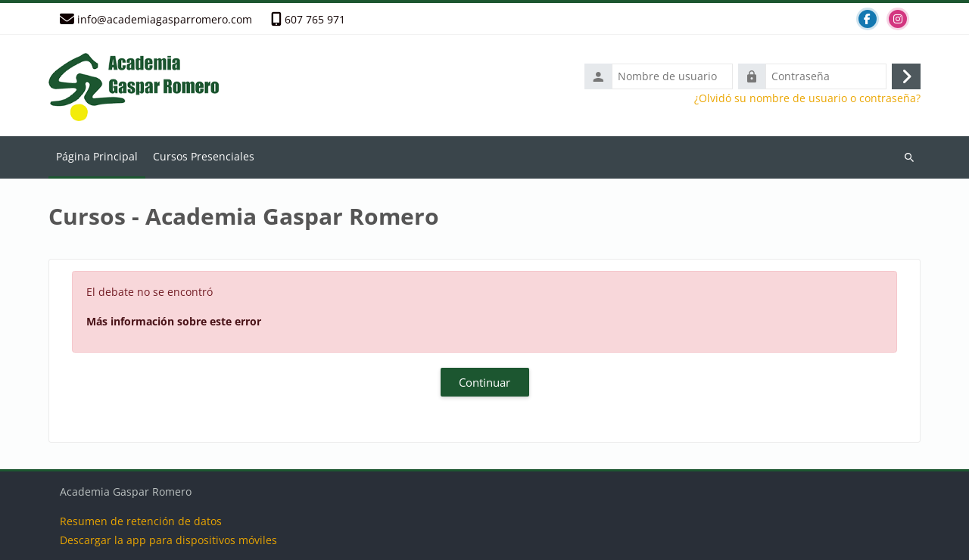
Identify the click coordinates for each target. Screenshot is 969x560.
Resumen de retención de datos (141, 521)
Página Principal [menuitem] (97, 156)
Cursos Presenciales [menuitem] (204, 156)
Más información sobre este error (174, 321)
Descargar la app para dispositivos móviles (168, 540)
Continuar (484, 382)
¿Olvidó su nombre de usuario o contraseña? (807, 98)
